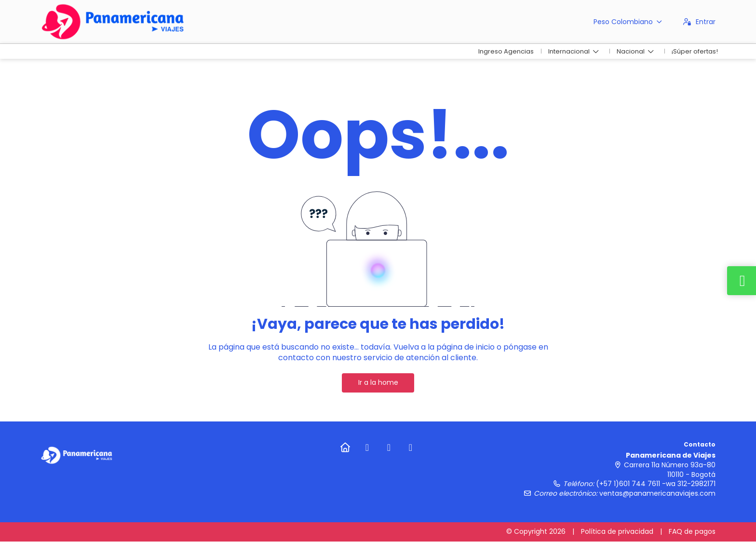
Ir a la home (378, 382)
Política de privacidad (617, 531)
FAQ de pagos (692, 531)
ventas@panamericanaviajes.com (657, 493)
